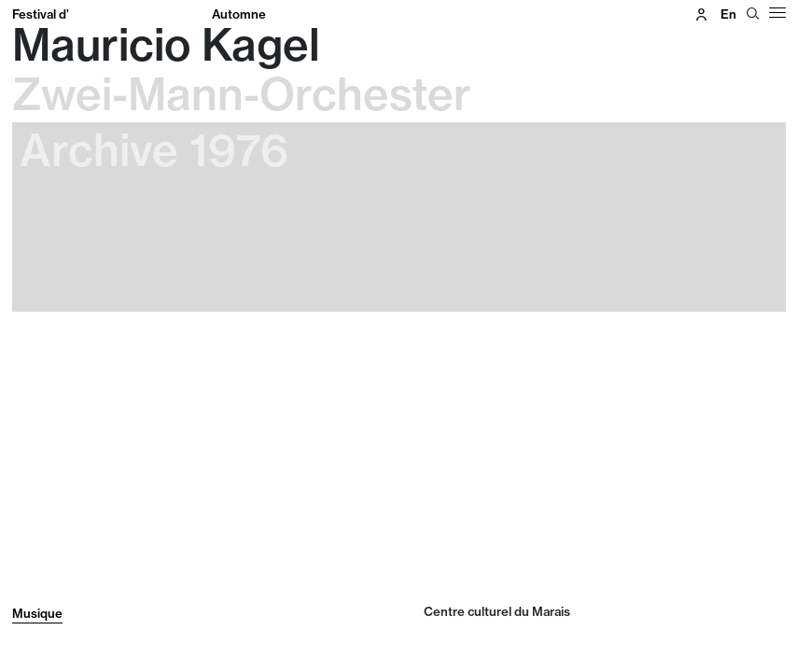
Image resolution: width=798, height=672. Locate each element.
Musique (37, 613)
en (728, 14)
